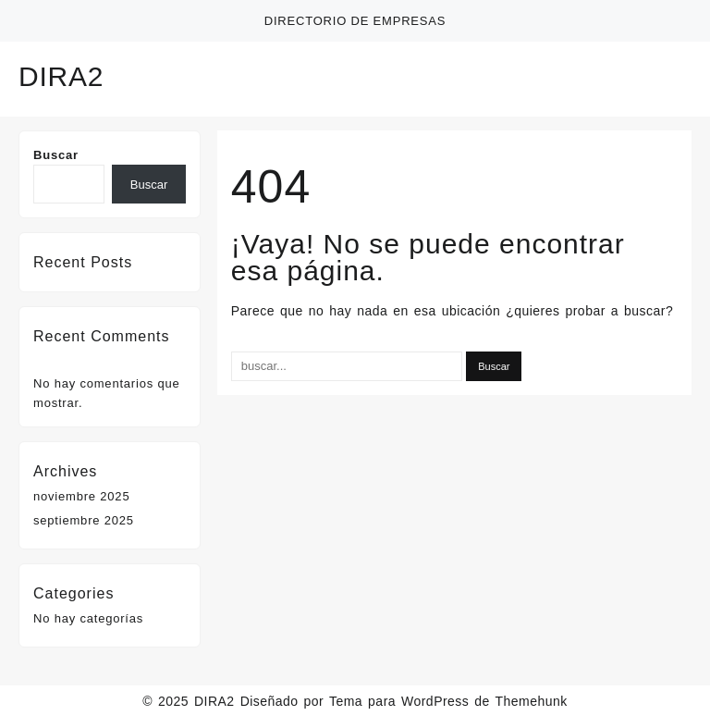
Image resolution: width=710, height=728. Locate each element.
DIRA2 (61, 76)
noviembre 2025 (81, 496)
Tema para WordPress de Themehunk (448, 701)
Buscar (56, 155)
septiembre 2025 (84, 520)
